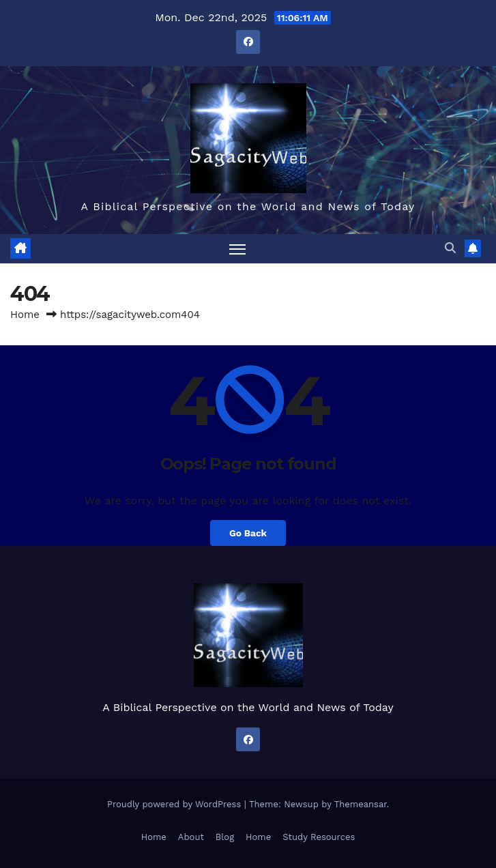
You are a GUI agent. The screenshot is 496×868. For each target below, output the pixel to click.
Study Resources (319, 837)
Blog (225, 837)
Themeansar (361, 804)
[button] (450, 248)
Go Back (248, 533)
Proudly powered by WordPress (176, 804)
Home (25, 315)
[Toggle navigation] (237, 249)
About (191, 837)
